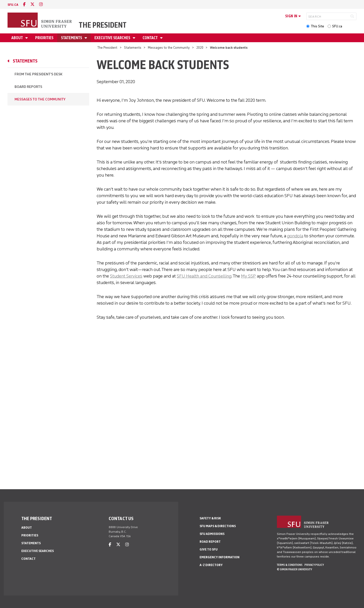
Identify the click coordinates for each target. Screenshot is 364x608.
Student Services (126, 276)
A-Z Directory (211, 565)
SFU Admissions (212, 534)
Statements (72, 38)
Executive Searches (113, 38)
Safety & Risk (210, 518)
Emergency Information (220, 557)
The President (103, 25)
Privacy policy (314, 565)
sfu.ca (13, 5)
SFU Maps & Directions (218, 526)
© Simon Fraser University (294, 569)
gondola (295, 236)
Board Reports (28, 87)
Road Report (210, 542)
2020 (200, 48)
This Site (317, 26)
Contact (150, 38)
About (17, 38)
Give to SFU (209, 549)
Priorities (44, 38)
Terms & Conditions (290, 565)
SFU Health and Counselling (204, 276)
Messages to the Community (169, 48)
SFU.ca (337, 26)
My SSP (248, 276)
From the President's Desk (39, 74)
